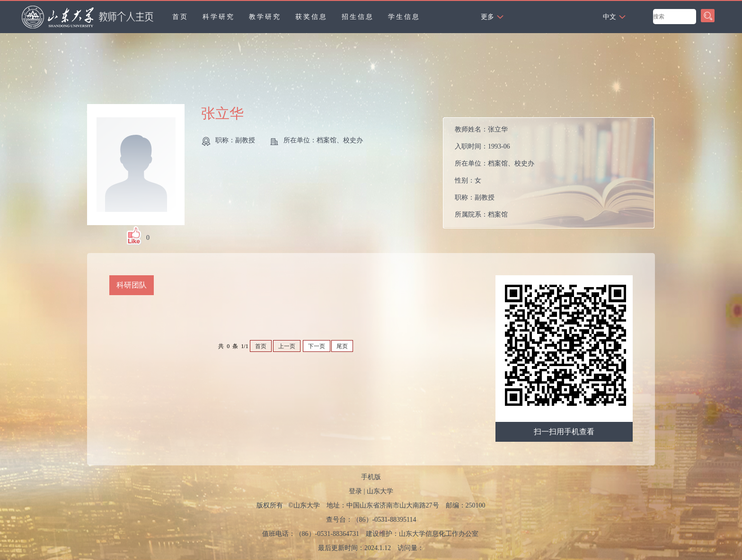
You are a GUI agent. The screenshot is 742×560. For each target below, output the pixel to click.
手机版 (371, 477)
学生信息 (404, 17)
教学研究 (265, 17)
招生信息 (358, 17)
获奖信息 (311, 17)
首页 (180, 17)
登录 (355, 491)
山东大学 (380, 491)
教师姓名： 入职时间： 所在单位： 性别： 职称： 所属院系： (495, 172)
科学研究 (219, 17)
